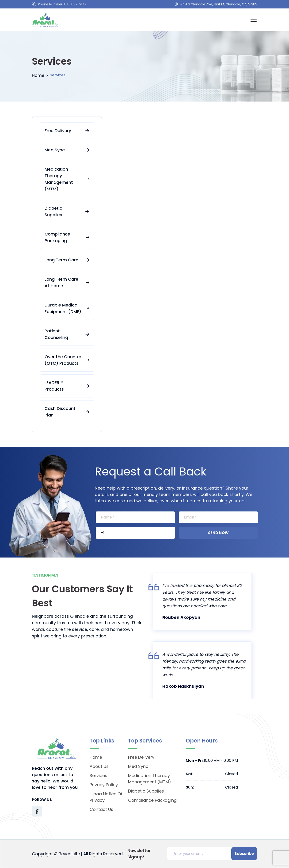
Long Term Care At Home (67, 282)
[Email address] (200, 854)
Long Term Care (67, 260)
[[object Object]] (135, 517)
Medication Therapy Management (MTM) (67, 179)
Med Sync (67, 150)
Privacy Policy (104, 785)
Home (38, 75)
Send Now (218, 533)
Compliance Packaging (67, 237)
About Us (99, 766)
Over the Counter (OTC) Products (67, 360)
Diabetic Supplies (67, 211)
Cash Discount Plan (67, 412)
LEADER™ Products (67, 386)
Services (98, 776)
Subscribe (244, 854)
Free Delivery (67, 131)
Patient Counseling (67, 334)
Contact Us (101, 809)
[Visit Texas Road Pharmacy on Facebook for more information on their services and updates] (37, 811)
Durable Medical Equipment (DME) (67, 308)
